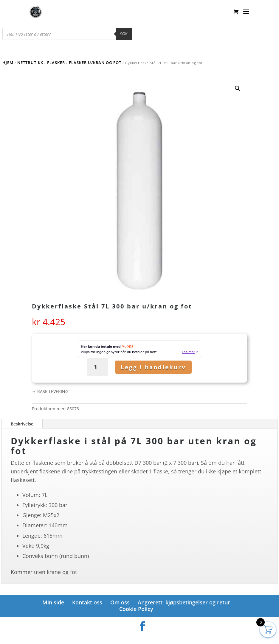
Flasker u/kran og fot (95, 63)
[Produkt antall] (98, 367)
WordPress (171, 636)
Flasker (56, 63)
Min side (53, 602)
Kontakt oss (87, 602)
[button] (238, 88)
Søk (124, 34)
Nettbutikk (30, 63)
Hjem (8, 63)
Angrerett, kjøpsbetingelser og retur (184, 602)
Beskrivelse (22, 424)
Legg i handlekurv (153, 367)
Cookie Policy (136, 609)
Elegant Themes (130, 636)
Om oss (120, 602)
